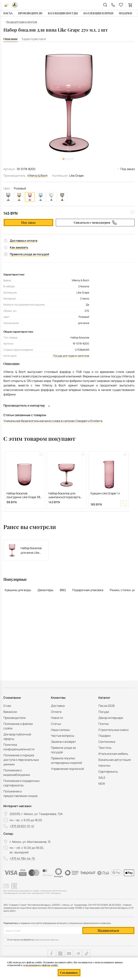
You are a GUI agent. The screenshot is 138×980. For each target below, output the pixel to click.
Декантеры (45, 590)
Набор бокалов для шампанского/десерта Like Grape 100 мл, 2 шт (64, 495)
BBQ (63, 590)
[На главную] (15, 5)
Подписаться (108, 931)
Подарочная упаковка (88, 590)
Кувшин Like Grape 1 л (105, 493)
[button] (67, 159)
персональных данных (47, 940)
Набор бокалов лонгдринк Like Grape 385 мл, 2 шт (24, 495)
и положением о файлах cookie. (41, 965)
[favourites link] (121, 5)
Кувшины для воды (18, 590)
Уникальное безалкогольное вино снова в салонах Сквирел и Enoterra (53, 421)
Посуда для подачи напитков (71, 356)
